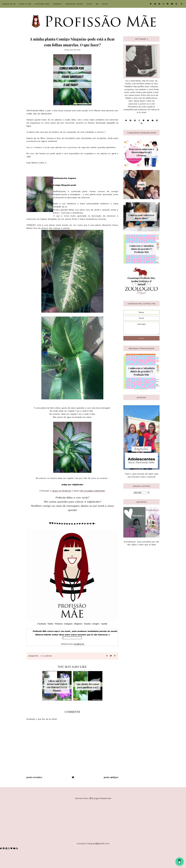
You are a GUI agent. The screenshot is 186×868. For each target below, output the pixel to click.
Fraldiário (58, 4)
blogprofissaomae (100, 798)
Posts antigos (111, 777)
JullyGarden (33, 656)
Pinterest (59, 624)
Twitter (50, 624)
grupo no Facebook (62, 491)
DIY (97, 4)
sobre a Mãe (25, 4)
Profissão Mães (42, 4)
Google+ (96, 624)
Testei (105, 4)
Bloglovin (78, 624)
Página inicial (9, 4)
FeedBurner (79, 644)
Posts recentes (34, 777)
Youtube (87, 624)
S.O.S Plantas (46, 656)
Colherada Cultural (74, 4)
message (141, 328)
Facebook (42, 624)
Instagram (69, 624)
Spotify (104, 624)
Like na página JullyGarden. (93, 491)
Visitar (89, 4)
